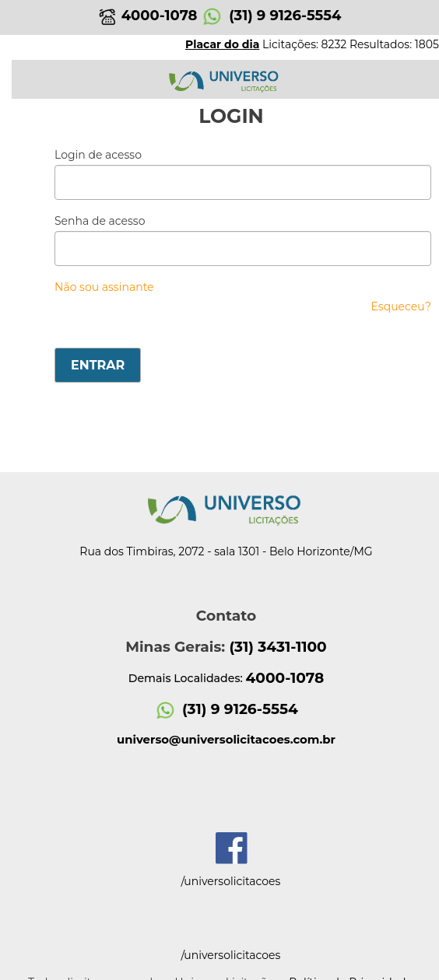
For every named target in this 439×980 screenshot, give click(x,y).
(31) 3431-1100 (277, 647)
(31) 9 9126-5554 (271, 16)
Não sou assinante (104, 287)
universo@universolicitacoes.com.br (226, 740)
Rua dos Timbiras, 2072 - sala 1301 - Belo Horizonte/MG (226, 551)
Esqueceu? (401, 306)
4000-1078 (148, 16)
